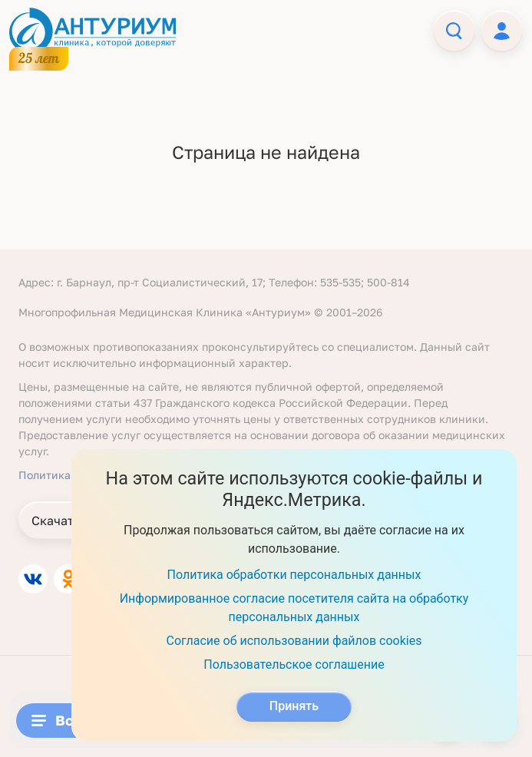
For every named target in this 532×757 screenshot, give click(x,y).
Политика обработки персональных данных (294, 575)
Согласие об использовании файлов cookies (294, 641)
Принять (294, 706)
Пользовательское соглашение (294, 664)
